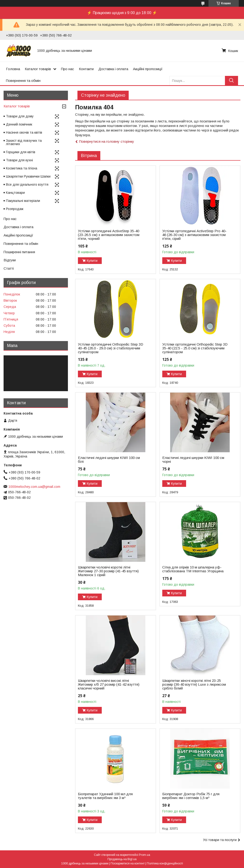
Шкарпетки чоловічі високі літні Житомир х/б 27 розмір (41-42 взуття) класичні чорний (109, 684)
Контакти (86, 69)
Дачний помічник (19, 124)
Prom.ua (145, 855)
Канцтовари (15, 193)
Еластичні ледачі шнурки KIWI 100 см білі (109, 460)
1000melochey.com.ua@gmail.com (34, 487)
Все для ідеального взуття (27, 184)
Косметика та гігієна (22, 168)
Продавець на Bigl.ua (122, 859)
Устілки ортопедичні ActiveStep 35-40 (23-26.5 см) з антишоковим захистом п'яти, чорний (109, 235)
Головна (13, 69)
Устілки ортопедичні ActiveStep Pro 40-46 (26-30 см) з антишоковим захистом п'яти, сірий (194, 235)
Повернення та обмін (23, 81)
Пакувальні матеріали (23, 201)
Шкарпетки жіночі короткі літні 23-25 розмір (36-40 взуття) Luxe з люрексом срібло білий (194, 684)
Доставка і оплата (113, 69)
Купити (92, 261)
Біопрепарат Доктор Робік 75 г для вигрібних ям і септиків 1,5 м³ (191, 796)
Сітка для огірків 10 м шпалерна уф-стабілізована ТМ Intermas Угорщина (193, 569)
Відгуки (10, 260)
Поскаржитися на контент (128, 863)
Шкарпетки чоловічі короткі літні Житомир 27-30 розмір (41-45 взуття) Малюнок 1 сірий (108, 571)
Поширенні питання (19, 252)
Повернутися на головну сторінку (107, 141)
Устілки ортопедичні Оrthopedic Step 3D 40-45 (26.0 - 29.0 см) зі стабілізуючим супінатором (111, 348)
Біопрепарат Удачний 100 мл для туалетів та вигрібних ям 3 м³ (105, 796)
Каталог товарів (38, 69)
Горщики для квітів (21, 152)
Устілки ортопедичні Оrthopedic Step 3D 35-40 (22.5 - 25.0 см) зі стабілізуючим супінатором (195, 348)
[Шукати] (231, 81)
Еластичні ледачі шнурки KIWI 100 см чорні (193, 460)
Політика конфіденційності (165, 863)
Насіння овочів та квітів (24, 132)
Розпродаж (15, 209)
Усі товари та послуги (220, 840)
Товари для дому (20, 116)
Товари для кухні (19, 160)
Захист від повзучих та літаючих (24, 142)
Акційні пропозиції (148, 69)
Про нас (68, 69)
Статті (9, 268)
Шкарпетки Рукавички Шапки (28, 176)
